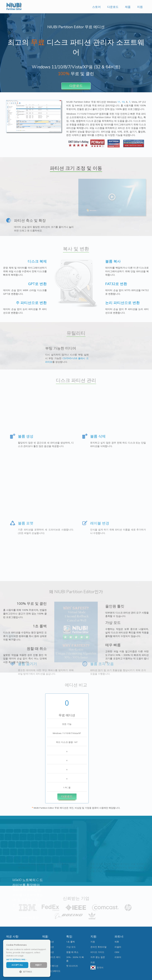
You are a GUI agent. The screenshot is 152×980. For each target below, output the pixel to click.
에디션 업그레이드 (51, 971)
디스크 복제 (24, 261)
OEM (117, 952)
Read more (30, 956)
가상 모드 (71, 947)
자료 (93, 962)
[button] (27, 960)
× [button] (47, 943)
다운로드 (113, 7)
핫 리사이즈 (72, 966)
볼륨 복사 (127, 261)
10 (123, 102)
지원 (140, 7)
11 (119, 102)
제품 (128, 7)
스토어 (96, 7)
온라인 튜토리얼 (99, 947)
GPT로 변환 (24, 284)
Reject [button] (38, 965)
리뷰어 (118, 957)
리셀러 (118, 947)
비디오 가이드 (97, 952)
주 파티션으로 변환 (18, 303)
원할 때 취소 (72, 952)
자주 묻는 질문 (98, 957)
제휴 (117, 942)
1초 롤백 (70, 942)
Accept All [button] (17, 965)
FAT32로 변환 (130, 284)
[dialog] (27, 958)
